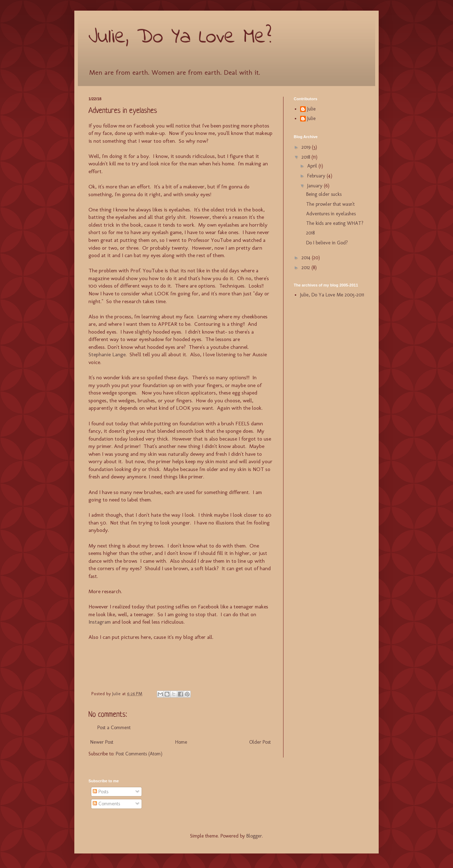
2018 (306, 157)
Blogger (254, 836)
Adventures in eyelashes (331, 214)
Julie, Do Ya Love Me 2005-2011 (332, 295)
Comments (106, 804)
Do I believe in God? (327, 243)
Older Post (260, 742)
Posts (101, 792)
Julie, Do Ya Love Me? (180, 37)
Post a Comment (114, 728)
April (313, 166)
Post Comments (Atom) (139, 754)
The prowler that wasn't (330, 204)
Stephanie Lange (107, 354)
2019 (307, 147)
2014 (307, 258)
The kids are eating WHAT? (335, 223)
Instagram (100, 622)
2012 (306, 268)
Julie (311, 109)
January (316, 186)
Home (181, 742)
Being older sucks (324, 194)
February (317, 176)
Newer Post (102, 742)
